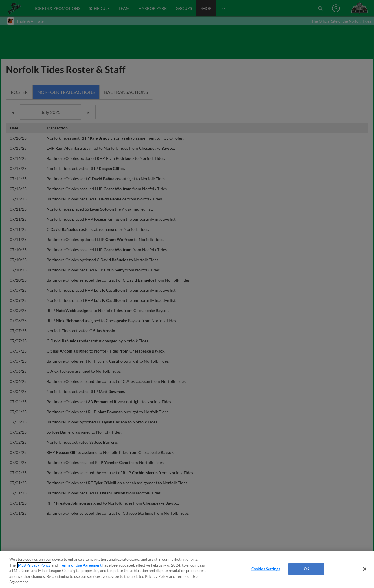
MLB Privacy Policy (34, 565)
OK (306, 569)
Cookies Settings (266, 569)
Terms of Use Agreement (81, 565)
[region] (187, 569)
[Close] (365, 569)
